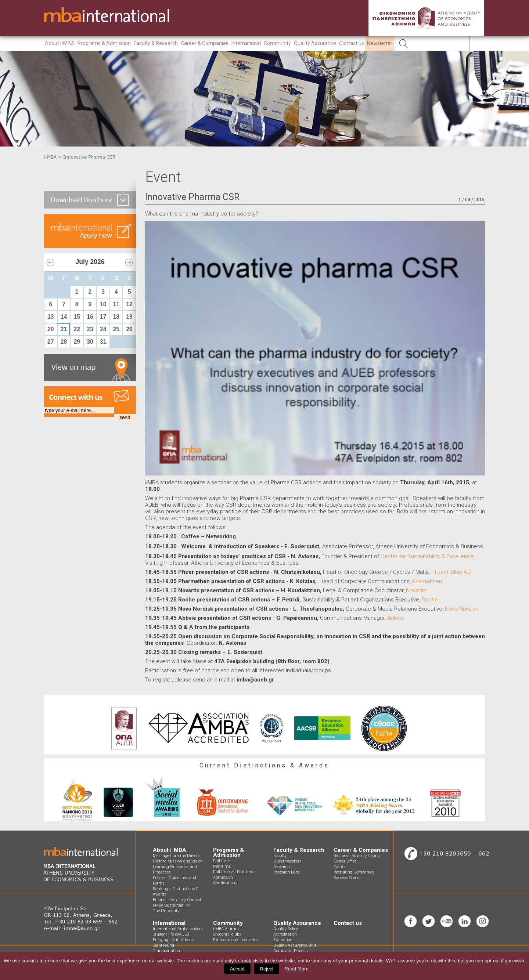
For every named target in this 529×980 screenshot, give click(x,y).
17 (103, 317)
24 (103, 329)
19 (129, 317)
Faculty (280, 856)
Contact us (352, 43)
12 (129, 304)
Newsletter (380, 43)
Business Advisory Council (177, 900)
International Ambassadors (178, 929)
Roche (430, 600)
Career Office (345, 861)
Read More (296, 969)
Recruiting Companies (354, 872)
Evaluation (283, 940)
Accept (237, 969)
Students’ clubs (227, 934)
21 (64, 329)
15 (77, 317)
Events (340, 867)
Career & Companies (205, 43)
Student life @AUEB (171, 934)
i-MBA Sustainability (171, 905)
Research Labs (287, 872)
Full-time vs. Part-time (234, 872)
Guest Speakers (287, 861)
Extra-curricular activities (236, 940)
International (246, 43)
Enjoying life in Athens (173, 940)
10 (103, 304)
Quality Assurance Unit (295, 945)
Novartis (416, 590)
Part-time (222, 866)
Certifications (225, 883)
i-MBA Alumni (226, 929)
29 (77, 342)
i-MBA (50, 157)
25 (116, 329)
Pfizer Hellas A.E (451, 572)
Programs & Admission (104, 43)
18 (116, 317)
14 (64, 317)
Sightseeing (163, 945)
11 (116, 304)
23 (90, 329)
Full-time (221, 861)
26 (129, 329)
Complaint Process (291, 951)
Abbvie (396, 618)
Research (282, 867)
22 (77, 329)
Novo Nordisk (461, 609)
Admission (223, 877)
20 (51, 329)
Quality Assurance (315, 43)
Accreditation (285, 934)
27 (51, 342)
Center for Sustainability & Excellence (427, 556)
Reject (267, 969)
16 (90, 317)
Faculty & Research (156, 43)
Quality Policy (286, 929)
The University (166, 911)
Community (277, 43)
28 (64, 342)
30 (90, 342)
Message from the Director (177, 856)
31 (103, 342)
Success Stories (348, 878)
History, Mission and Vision (178, 861)
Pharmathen (427, 581)
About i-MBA (60, 43)
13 (51, 317)
